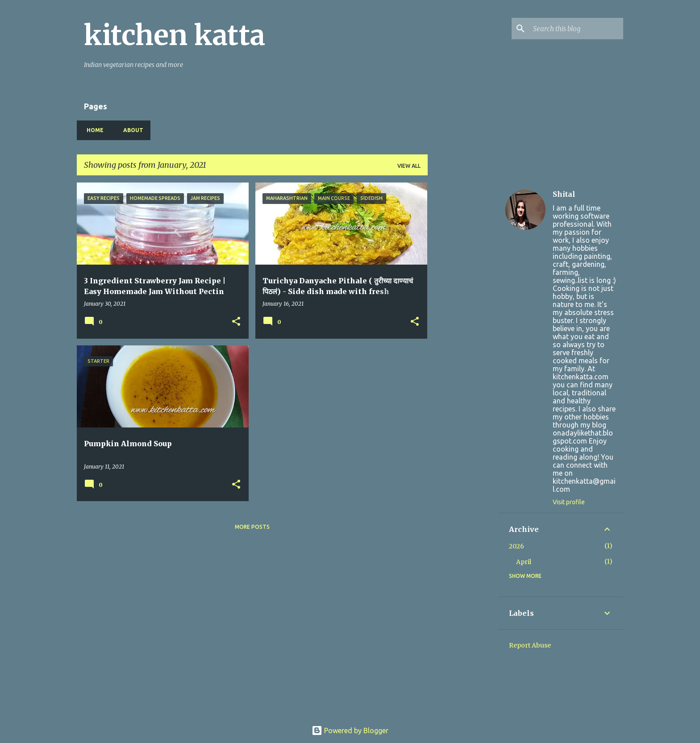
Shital (564, 194)
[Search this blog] (576, 29)
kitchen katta (175, 35)
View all (409, 166)
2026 (517, 546)
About (131, 130)
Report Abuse (530, 645)
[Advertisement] (463, 316)
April (524, 562)
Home (92, 130)
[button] (236, 322)
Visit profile (569, 502)
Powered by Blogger (350, 731)
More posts (252, 527)
